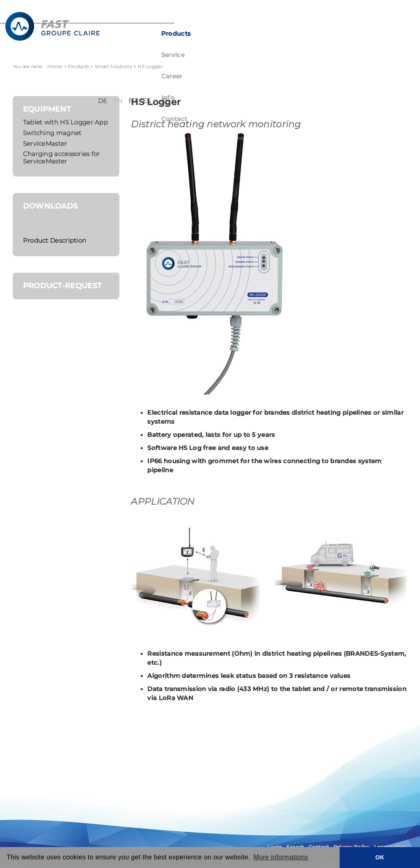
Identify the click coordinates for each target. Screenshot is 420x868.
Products (183, 34)
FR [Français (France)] (371, 16)
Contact (318, 34)
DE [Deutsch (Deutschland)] (341, 16)
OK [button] (380, 857)
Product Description (55, 241)
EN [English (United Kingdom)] (356, 16)
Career (257, 34)
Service (222, 34)
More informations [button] (281, 857)
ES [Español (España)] (385, 16)
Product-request (62, 286)
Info (286, 34)
